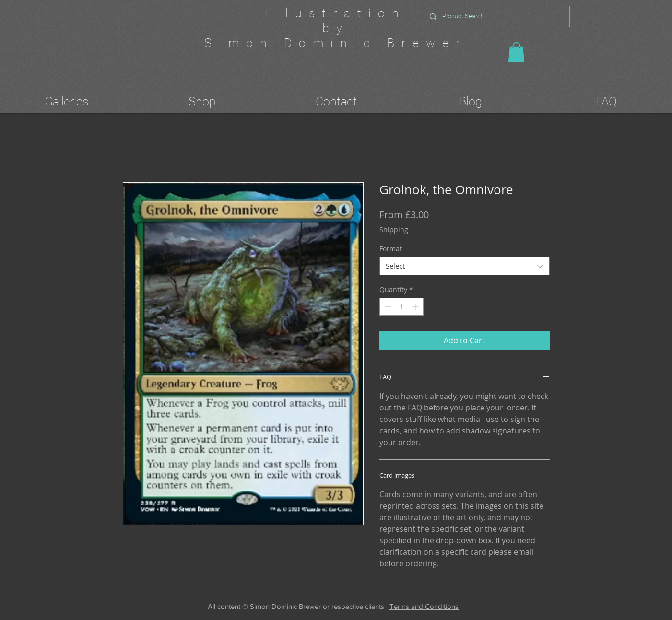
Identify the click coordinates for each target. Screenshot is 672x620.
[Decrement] (387, 307)
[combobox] (465, 266)
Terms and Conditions (424, 606)
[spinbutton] (401, 307)
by (336, 28)
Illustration (336, 13)
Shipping (394, 229)
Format (391, 249)
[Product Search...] (496, 17)
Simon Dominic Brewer (336, 43)
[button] (516, 52)
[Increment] (416, 307)
